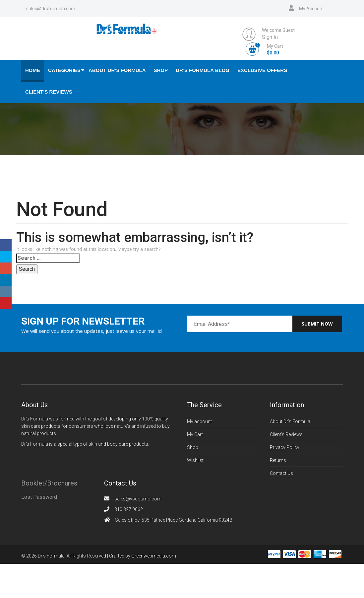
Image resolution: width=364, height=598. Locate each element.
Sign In (270, 37)
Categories (64, 70)
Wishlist (195, 460)
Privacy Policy (285, 447)
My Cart (195, 434)
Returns (278, 460)
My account (199, 421)
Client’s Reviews (49, 92)
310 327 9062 (129, 509)
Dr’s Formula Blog (203, 70)
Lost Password (39, 497)
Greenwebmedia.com (154, 556)
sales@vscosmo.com (138, 499)
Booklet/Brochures (49, 483)
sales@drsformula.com (51, 9)
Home (33, 70)
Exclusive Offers (262, 70)
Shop (161, 70)
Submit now (317, 324)
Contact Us (281, 473)
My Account (311, 9)
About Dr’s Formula (117, 70)
